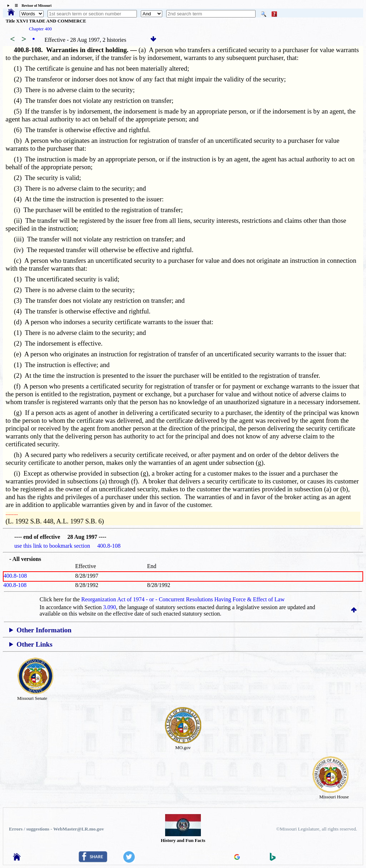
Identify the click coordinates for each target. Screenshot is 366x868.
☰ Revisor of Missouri (31, 6)
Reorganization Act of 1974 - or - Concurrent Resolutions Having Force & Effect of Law (183, 599)
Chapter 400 (40, 29)
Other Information (44, 630)
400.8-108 (15, 576)
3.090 (110, 607)
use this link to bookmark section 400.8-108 (67, 546)
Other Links (34, 644)
